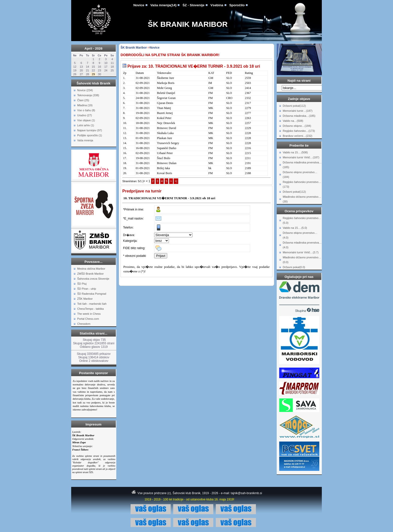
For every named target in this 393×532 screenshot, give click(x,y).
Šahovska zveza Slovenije (93, 279)
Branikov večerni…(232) (298, 136)
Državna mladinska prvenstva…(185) (302, 165)
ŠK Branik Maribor (188, 24)
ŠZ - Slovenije (193, 5)
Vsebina (217, 5)
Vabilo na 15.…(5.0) (295, 228)
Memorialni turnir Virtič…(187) (301, 157)
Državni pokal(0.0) (294, 267)
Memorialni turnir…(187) (298, 111)
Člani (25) (83, 100)
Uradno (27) (85, 115)
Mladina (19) (85, 105)
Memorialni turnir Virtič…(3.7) (301, 252)
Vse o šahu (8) (86, 110)
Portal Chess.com (88, 319)
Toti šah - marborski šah (92, 304)
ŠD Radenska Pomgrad (92, 294)
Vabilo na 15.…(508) (295, 152)
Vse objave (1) (86, 120)
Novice (139, 5)
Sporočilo (237, 5)
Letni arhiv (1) (86, 125)
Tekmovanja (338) (88, 95)
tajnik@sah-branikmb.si (247, 493)
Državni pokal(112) (294, 106)
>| (176, 181)
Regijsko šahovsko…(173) (299, 131)
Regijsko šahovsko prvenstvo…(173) (302, 184)
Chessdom (84, 324)
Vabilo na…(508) (293, 121)
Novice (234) (85, 90)
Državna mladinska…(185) (299, 116)
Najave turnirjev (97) (90, 130)
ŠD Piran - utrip (87, 289)
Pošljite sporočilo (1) (90, 135)
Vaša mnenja (85, 140)
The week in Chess (89, 314)
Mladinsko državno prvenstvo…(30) (302, 199)
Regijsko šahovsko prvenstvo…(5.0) (302, 220)
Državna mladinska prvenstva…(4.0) (302, 245)
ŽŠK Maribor (85, 299)
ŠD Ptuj (82, 284)
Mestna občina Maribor (91, 269)
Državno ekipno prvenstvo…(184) (300, 175)
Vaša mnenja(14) (163, 5)
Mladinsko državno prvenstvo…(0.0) (302, 260)
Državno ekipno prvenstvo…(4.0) (300, 235)
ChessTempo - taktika (90, 309)
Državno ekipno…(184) (297, 126)
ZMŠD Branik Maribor (90, 274)
